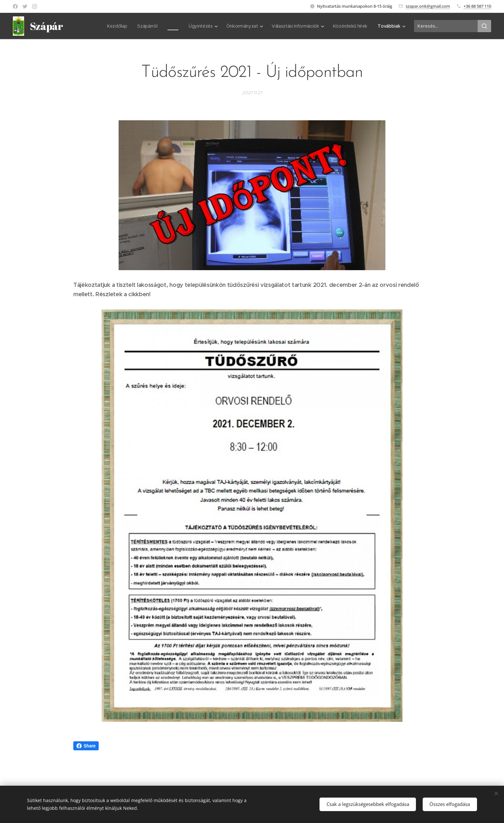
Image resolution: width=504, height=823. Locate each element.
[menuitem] (115, 26)
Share (86, 746)
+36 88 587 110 (477, 6)
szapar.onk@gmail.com (428, 6)
